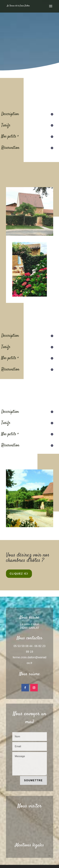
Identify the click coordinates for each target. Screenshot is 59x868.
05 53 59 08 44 (23, 646)
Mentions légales (30, 845)
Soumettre (33, 780)
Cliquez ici (19, 574)
